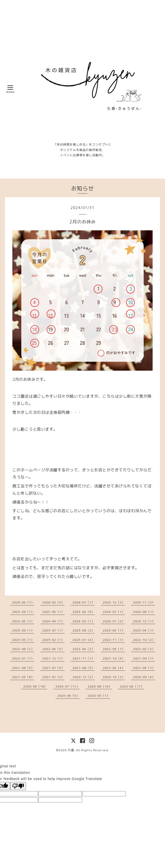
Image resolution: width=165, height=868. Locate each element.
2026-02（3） (53, 602)
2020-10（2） (114, 677)
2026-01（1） (84, 602)
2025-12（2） (114, 602)
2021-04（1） (144, 668)
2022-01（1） (23, 658)
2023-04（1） (144, 630)
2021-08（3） (23, 668)
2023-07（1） (53, 630)
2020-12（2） (84, 677)
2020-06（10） (100, 686)
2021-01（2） (53, 677)
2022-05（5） (53, 649)
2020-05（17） (132, 686)
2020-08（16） (35, 686)
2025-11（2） (144, 602)
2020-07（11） (68, 686)
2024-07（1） (114, 612)
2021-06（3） (84, 668)
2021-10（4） (114, 658)
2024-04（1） (53, 621)
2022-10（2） (144, 640)
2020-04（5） (69, 696)
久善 (71, 750)
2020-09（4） (144, 677)
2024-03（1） (84, 621)
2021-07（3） (53, 668)
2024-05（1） (23, 621)
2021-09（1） (144, 658)
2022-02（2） (144, 649)
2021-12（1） (53, 658)
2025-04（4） (84, 612)
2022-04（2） (84, 649)
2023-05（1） (114, 630)
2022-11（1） (114, 640)
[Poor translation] (18, 786)
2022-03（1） (114, 649)
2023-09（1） (23, 630)
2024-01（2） (114, 621)
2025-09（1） (23, 612)
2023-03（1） (23, 640)
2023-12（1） (144, 621)
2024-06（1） (144, 612)
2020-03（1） (99, 696)
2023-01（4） (84, 640)
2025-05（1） (53, 612)
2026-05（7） (23, 602)
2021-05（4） (114, 668)
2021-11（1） (84, 658)
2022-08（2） (23, 649)
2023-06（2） (84, 630)
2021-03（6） (23, 677)
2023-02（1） (53, 640)
